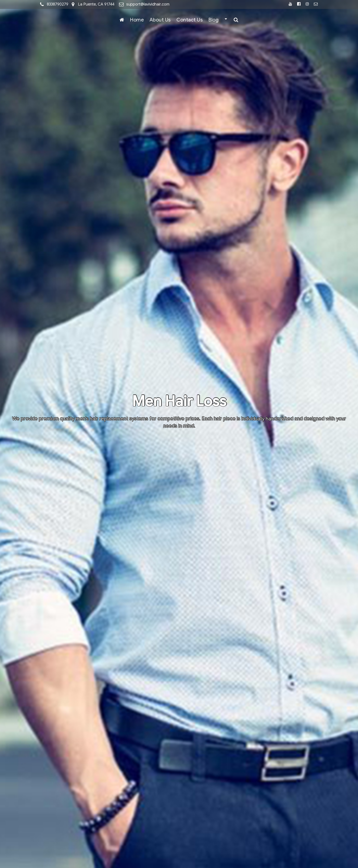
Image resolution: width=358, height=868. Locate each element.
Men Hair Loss (179, 401)
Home (137, 20)
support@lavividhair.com (148, 4)
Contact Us (190, 20)
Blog (213, 20)
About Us (160, 20)
